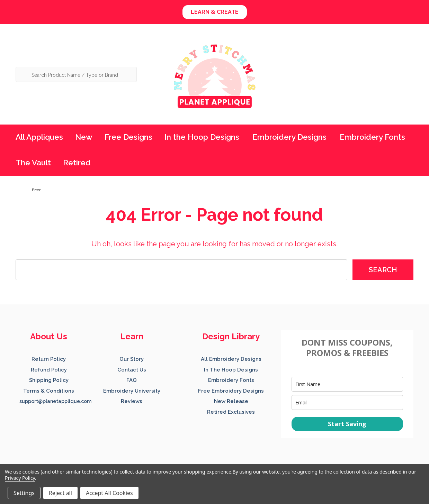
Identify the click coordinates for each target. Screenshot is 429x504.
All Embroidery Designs (231, 359)
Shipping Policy (49, 380)
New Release (231, 401)
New (84, 137)
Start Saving (347, 424)
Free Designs (128, 137)
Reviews (132, 401)
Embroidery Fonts (372, 137)
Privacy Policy (20, 478)
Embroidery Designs (289, 137)
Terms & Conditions (49, 391)
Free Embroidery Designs (231, 391)
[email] (347, 402)
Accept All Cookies (109, 493)
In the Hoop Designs (202, 137)
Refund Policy (49, 370)
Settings (24, 493)
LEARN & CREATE (215, 12)
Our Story (132, 359)
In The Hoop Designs (231, 370)
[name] (347, 384)
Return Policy (49, 359)
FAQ (132, 380)
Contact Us (132, 370)
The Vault (33, 163)
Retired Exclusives (231, 412)
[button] (215, 12)
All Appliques (39, 137)
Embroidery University (132, 391)
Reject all (60, 493)
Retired (77, 163)
